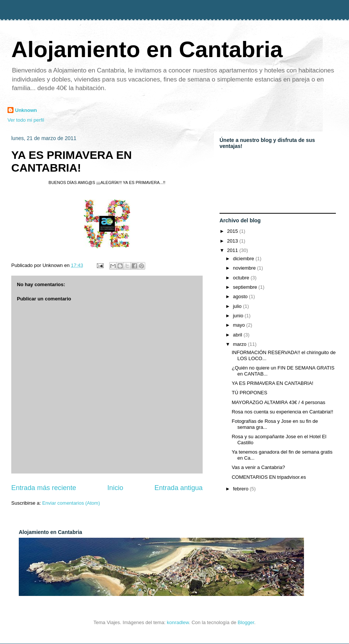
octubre (242, 278)
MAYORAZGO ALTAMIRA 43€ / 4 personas (278, 402)
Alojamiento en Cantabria (147, 49)
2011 (233, 250)
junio (239, 316)
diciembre (244, 259)
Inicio (115, 488)
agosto (241, 296)
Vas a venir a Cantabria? (258, 467)
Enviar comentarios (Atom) (71, 503)
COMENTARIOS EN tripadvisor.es (269, 477)
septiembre (246, 287)
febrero (241, 489)
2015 (233, 231)
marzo (241, 344)
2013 (233, 241)
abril (238, 335)
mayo (240, 325)
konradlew (178, 622)
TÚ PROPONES (249, 393)
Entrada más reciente (44, 488)
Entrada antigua (179, 488)
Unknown (26, 110)
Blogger (246, 622)
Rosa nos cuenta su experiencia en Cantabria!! (282, 412)
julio (238, 306)
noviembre (245, 268)
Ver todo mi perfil (26, 120)
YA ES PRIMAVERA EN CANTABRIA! (71, 161)
